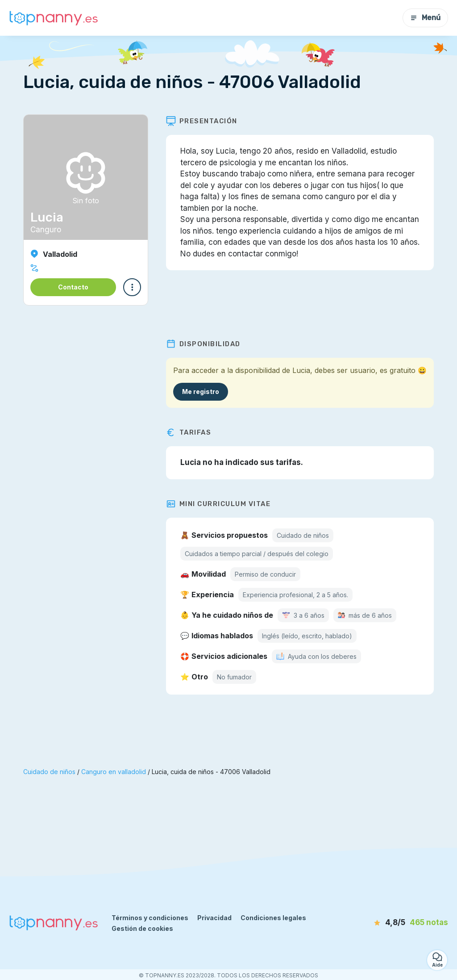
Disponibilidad (203, 344)
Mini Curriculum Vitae (218, 504)
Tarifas (189, 432)
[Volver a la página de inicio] (54, 18)
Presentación (202, 121)
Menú (425, 18)
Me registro (201, 392)
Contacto (73, 287)
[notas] (401, 923)
